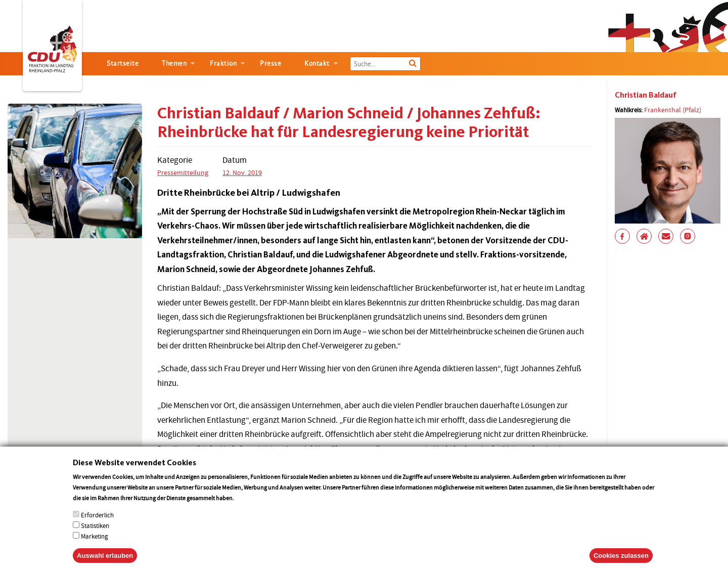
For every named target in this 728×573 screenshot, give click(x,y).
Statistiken (95, 537)
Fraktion (223, 63)
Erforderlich (97, 527)
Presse (270, 63)
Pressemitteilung (183, 172)
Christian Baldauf (646, 95)
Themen (174, 63)
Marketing (95, 548)
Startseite (123, 63)
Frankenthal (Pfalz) (673, 110)
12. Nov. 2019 (242, 172)
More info (248, 510)
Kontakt (317, 63)
